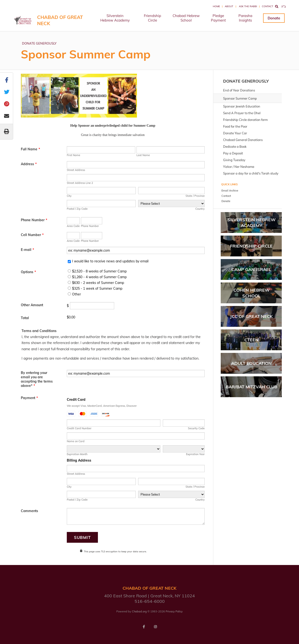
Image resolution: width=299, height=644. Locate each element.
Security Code (196, 428)
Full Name (30, 149)
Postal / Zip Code (77, 209)
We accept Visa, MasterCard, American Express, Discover (102, 406)
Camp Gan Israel (251, 269)
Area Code (73, 226)
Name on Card (76, 441)
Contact (268, 6)
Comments (29, 511)
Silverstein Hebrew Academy (115, 18)
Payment (29, 398)
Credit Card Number (79, 428)
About (229, 6)
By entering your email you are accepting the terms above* (37, 379)
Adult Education (251, 363)
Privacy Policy (174, 611)
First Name (73, 155)
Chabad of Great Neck (60, 20)
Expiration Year (195, 454)
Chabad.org (139, 611)
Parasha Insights (245, 18)
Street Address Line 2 (80, 183)
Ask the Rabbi (248, 6)
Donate (274, 18)
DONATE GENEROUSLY (39, 43)
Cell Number (32, 235)
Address (29, 164)
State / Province (195, 196)
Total (25, 318)
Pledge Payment (218, 18)
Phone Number (34, 220)
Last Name (143, 155)
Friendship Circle (152, 18)
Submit (82, 537)
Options (28, 272)
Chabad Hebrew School (186, 18)
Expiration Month (77, 454)
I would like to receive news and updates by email (110, 261)
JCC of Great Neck (251, 316)
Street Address (76, 170)
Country (200, 209)
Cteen (251, 340)
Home (216, 6)
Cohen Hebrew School (251, 293)
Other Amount (32, 305)
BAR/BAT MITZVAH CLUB (251, 387)
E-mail (27, 250)
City (69, 196)
